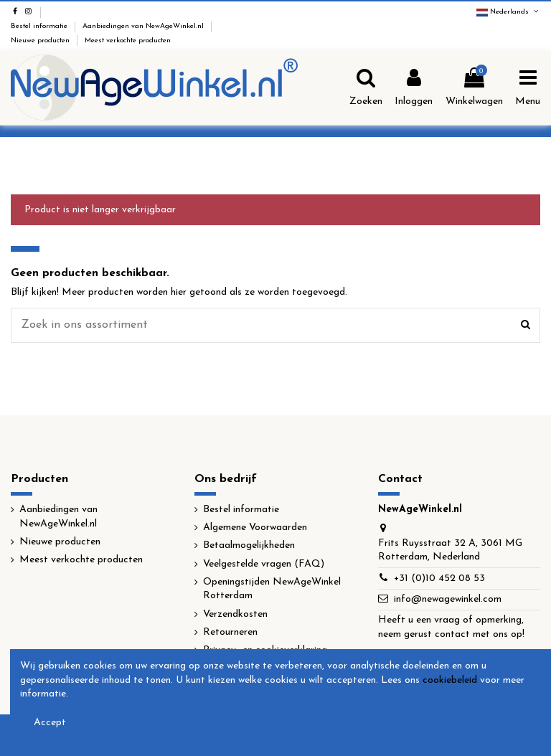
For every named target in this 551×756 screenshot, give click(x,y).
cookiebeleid (450, 680)
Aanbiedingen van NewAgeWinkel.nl (144, 26)
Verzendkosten (235, 614)
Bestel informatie (40, 26)
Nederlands (508, 12)
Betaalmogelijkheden (249, 545)
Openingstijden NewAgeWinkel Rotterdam (272, 589)
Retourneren (230, 632)
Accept (50, 723)
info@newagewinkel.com (448, 599)
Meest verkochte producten (128, 41)
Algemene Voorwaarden (255, 528)
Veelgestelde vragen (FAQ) (264, 564)
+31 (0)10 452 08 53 (439, 578)
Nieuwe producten (41, 41)
